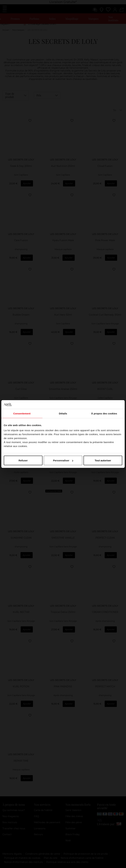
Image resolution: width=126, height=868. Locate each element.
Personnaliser (63, 460)
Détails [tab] (63, 413)
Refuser (23, 460)
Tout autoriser (103, 460)
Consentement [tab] (22, 413)
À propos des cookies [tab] (104, 413)
